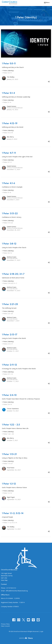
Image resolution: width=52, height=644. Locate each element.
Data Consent (5, 626)
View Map (4, 580)
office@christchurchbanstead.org (17, 591)
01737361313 (11, 588)
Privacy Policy (5, 624)
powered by (26, 638)
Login (42, 631)
